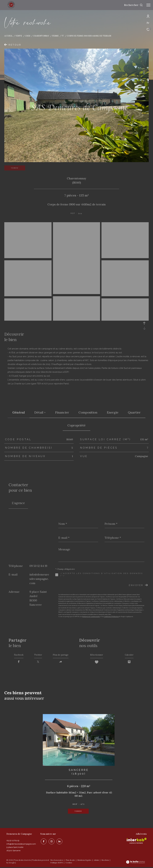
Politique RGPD (57, 863)
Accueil (8, 36)
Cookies (69, 864)
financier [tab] (62, 412)
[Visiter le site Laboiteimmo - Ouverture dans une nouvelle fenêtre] (135, 863)
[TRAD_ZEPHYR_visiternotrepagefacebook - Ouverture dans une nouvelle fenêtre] (43, 842)
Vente (19, 36)
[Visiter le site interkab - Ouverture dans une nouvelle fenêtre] (137, 842)
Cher (28, 36)
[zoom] (28, 257)
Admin (97, 861)
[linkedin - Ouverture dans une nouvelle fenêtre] (59, 842)
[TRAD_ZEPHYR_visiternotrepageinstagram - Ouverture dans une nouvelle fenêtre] (51, 842)
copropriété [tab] (76, 425)
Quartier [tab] (134, 412)
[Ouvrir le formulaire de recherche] (133, 5)
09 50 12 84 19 (38, 566)
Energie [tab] (113, 412)
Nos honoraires (57, 861)
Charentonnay (41, 36)
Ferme (55, 36)
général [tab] (19, 412)
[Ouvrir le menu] (148, 5)
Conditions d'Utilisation (111, 617)
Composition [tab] (88, 412)
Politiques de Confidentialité (91, 617)
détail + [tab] (40, 412)
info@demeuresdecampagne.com (39, 579)
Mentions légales (85, 861)
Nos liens (105, 861)
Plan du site (70, 861)
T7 (63, 36)
